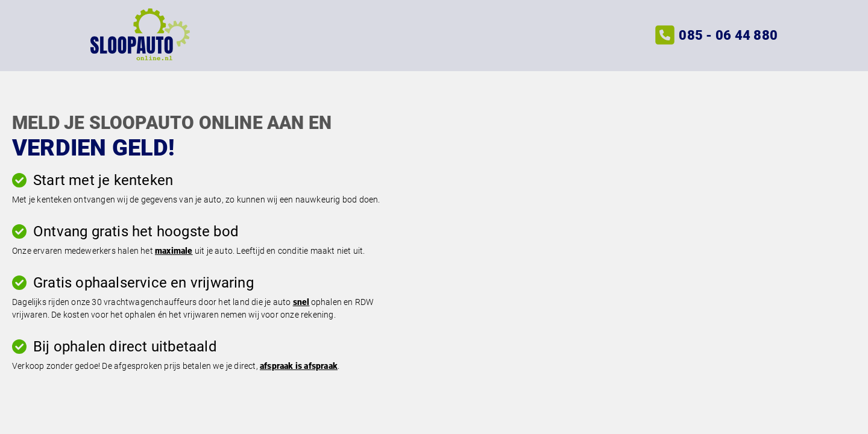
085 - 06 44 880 (728, 35)
